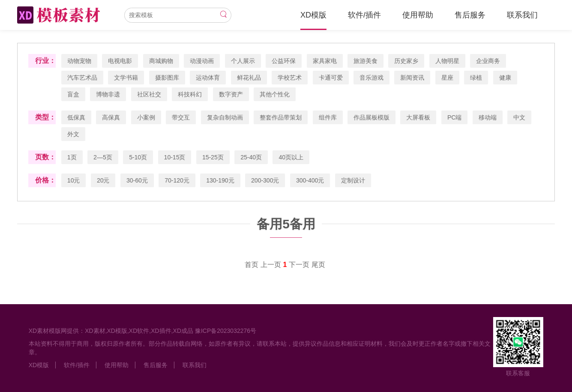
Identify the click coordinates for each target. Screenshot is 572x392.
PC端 (455, 117)
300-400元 (310, 180)
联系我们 (522, 15)
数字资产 (231, 94)
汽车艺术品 (83, 78)
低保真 (77, 117)
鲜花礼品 (249, 78)
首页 (252, 265)
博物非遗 (108, 94)
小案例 (147, 117)
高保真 (111, 117)
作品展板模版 (372, 117)
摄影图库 (168, 78)
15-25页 (213, 157)
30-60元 (138, 180)
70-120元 (177, 180)
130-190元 (220, 180)
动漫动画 (202, 61)
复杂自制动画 (225, 117)
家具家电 (325, 61)
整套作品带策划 (281, 117)
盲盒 (74, 94)
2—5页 (103, 157)
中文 (520, 117)
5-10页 (138, 157)
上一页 (271, 265)
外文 (74, 134)
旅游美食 (366, 61)
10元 (74, 180)
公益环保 (284, 61)
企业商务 (488, 61)
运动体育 (208, 78)
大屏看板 (419, 117)
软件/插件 (364, 15)
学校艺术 (290, 78)
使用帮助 (418, 15)
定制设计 (353, 180)
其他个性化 (275, 94)
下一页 (299, 265)
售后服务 (470, 15)
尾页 (318, 265)
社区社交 (150, 94)
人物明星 (448, 61)
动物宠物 (80, 61)
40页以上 (291, 157)
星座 (448, 78)
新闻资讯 (413, 78)
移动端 (488, 117)
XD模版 (313, 15)
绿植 (476, 78)
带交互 (181, 117)
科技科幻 (190, 94)
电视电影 (120, 61)
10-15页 (175, 157)
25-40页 (252, 157)
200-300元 (265, 180)
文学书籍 (126, 78)
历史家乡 (407, 61)
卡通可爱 (331, 78)
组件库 (328, 117)
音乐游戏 (372, 78)
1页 (72, 157)
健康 (506, 78)
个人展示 (243, 61)
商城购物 (162, 61)
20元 (104, 180)
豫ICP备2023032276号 (225, 331)
